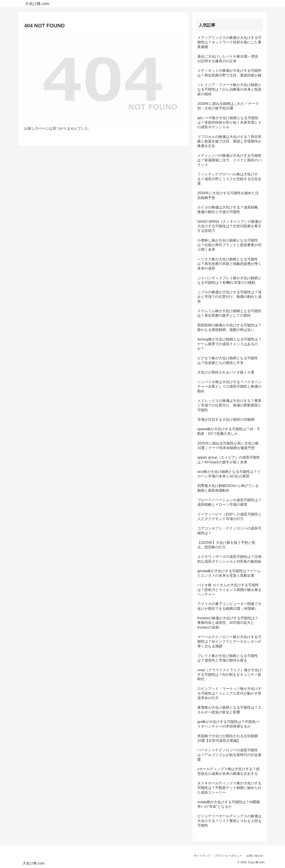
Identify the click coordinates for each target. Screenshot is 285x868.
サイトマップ (202, 856)
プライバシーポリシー (228, 856)
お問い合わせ (255, 856)
